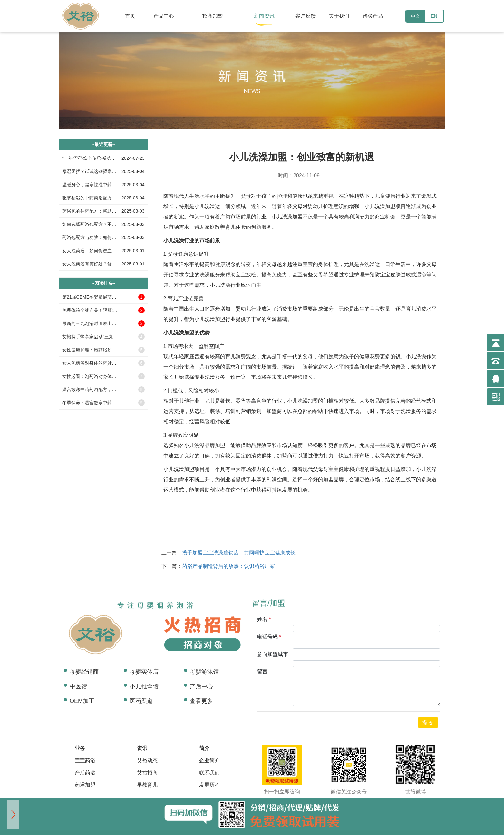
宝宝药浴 (85, 760)
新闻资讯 (264, 16)
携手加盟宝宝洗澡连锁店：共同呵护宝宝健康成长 (239, 553)
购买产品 (373, 16)
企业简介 (209, 760)
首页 (130, 16)
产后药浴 (85, 773)
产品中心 (164, 16)
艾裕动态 (147, 760)
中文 (415, 16)
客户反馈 (305, 16)
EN (434, 16)
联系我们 (209, 773)
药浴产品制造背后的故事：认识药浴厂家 (228, 566)
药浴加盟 (85, 785)
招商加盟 (213, 16)
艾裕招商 (147, 773)
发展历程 (209, 785)
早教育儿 (147, 785)
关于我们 (339, 16)
